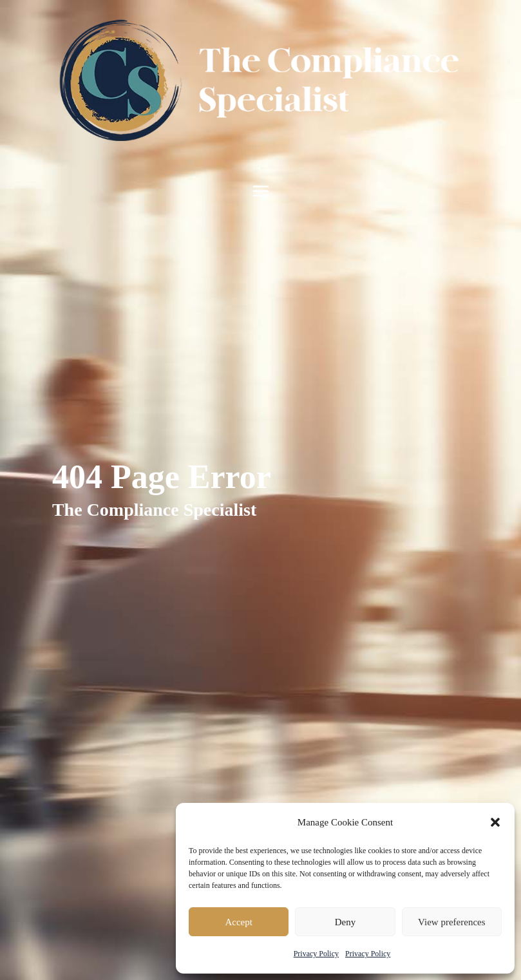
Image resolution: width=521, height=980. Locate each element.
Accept (238, 922)
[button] (495, 822)
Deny (346, 922)
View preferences (451, 922)
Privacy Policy (316, 954)
